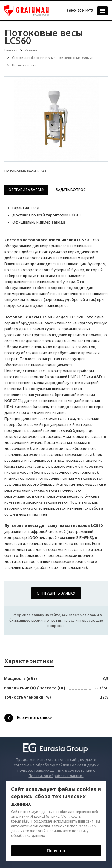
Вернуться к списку (28, 718)
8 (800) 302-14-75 (79, 10)
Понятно (56, 851)
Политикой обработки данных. (56, 776)
